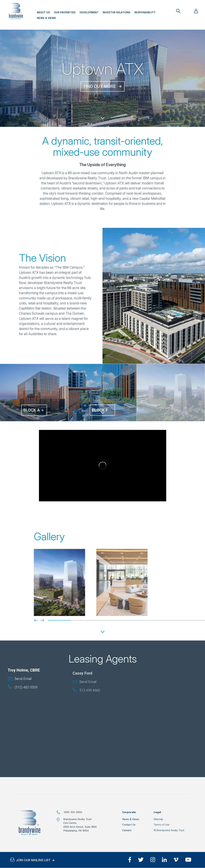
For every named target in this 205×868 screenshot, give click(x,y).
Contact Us (129, 825)
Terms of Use (162, 825)
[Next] (40, 620)
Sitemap (158, 819)
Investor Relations (117, 12)
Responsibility (145, 12)
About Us (43, 12)
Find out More (100, 86)
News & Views (46, 18)
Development (89, 12)
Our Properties (65, 12)
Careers (127, 830)
